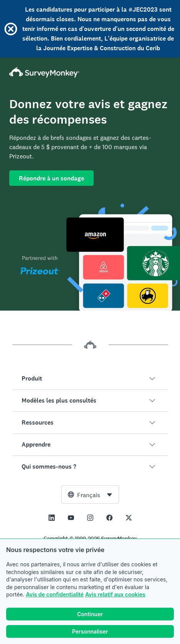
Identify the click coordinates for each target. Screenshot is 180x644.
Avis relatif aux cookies (115, 594)
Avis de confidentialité (55, 594)
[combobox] (90, 494)
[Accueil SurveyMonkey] (90, 72)
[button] (90, 379)
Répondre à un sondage (51, 178)
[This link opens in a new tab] (52, 518)
